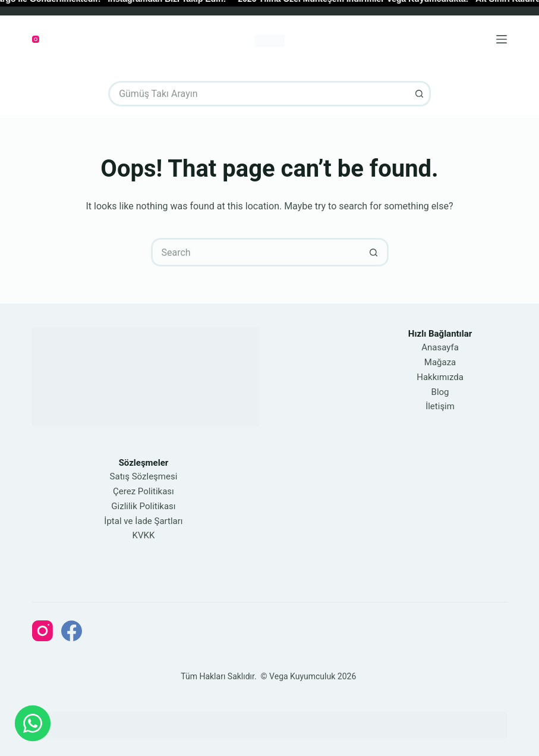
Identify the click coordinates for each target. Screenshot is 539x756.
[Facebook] (72, 631)
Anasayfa (440, 347)
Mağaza (440, 362)
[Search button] (418, 94)
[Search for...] (257, 94)
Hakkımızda (440, 377)
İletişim (440, 406)
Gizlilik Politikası (143, 506)
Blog (440, 392)
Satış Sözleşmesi (144, 476)
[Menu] (502, 39)
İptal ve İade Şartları (143, 521)
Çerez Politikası (144, 491)
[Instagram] (36, 39)
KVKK (144, 535)
